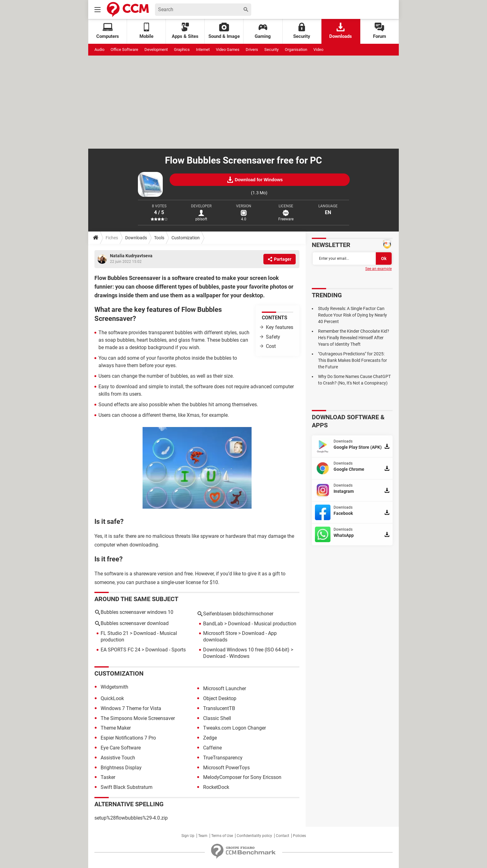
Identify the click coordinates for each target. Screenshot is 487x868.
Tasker (108, 777)
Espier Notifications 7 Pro (128, 738)
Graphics (182, 49)
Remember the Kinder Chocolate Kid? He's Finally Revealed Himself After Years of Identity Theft (354, 338)
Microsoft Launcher (225, 688)
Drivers (252, 49)
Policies (299, 836)
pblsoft (201, 219)
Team (203, 836)
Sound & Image (224, 31)
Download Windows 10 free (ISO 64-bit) (246, 650)
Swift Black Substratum (127, 787)
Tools (159, 238)
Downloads (341, 31)
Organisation (296, 49)
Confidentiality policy (254, 836)
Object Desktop (220, 698)
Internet (203, 49)
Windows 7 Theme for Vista (131, 708)
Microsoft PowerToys (226, 768)
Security (302, 31)
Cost (271, 346)
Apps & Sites (185, 31)
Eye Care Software (121, 748)
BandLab (213, 624)
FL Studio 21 (115, 633)
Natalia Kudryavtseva (131, 256)
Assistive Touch (118, 758)
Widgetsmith (114, 687)
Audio (99, 49)
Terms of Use (222, 836)
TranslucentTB (219, 708)
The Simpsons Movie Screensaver (138, 718)
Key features (280, 327)
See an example (378, 269)
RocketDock (216, 787)
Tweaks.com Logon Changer (234, 728)
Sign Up (188, 836)
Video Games (228, 49)
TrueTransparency (223, 758)
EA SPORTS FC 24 (121, 650)
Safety (273, 337)
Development (156, 49)
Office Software (124, 49)
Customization (186, 238)
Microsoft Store (220, 633)
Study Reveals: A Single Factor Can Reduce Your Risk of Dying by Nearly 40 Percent (353, 315)
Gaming (263, 31)
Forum (380, 31)
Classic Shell (217, 718)
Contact (282, 836)
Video (318, 49)
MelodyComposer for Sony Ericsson (242, 777)
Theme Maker (116, 728)
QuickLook (112, 698)
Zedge (210, 738)
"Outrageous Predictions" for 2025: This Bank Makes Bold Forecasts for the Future (353, 360)
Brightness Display (121, 768)
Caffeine (212, 748)
